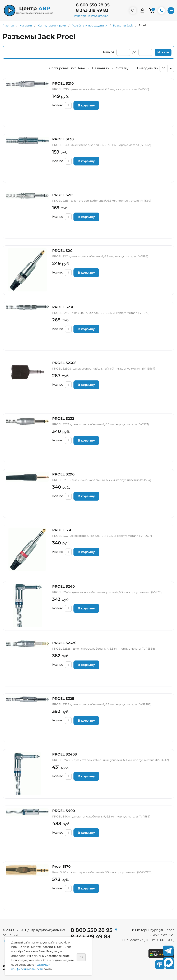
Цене (81, 68)
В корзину (86, 105)
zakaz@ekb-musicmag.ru (92, 16)
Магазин (26, 26)
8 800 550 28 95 (93, 5)
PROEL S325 (63, 699)
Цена (106, 52)
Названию (100, 68)
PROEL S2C (62, 251)
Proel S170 (61, 866)
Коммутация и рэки (52, 26)
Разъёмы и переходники (90, 26)
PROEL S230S (64, 363)
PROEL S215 (63, 195)
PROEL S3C (62, 530)
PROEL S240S (65, 754)
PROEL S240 (63, 586)
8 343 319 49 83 (92, 10)
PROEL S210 (63, 83)
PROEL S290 (63, 474)
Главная (8, 26)
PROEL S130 (63, 139)
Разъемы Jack (123, 26)
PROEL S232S (64, 643)
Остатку (122, 68)
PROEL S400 (64, 811)
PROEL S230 (63, 307)
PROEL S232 (63, 419)
